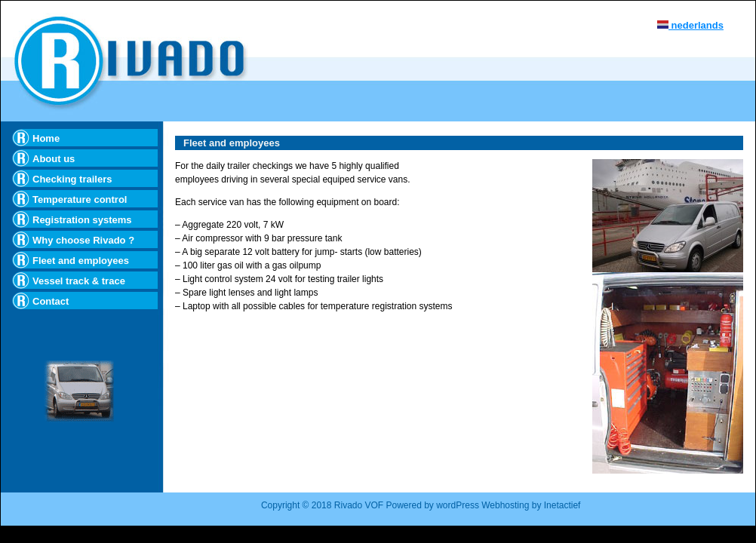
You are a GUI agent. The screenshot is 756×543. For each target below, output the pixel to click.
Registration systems (82, 220)
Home (46, 138)
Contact (51, 301)
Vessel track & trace (79, 281)
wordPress (459, 505)
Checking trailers (72, 179)
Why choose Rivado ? (83, 240)
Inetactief (562, 505)
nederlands (690, 25)
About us (54, 159)
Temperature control (80, 199)
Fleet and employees (81, 261)
